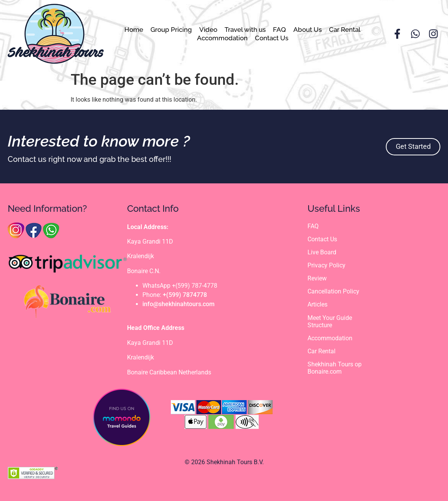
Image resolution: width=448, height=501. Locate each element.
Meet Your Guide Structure (330, 321)
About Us (307, 30)
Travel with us (245, 30)
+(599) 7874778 (185, 295)
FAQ (279, 30)
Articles (317, 305)
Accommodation (222, 38)
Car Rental (345, 30)
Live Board (322, 252)
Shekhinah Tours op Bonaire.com (335, 368)
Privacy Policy (326, 265)
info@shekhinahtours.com (179, 304)
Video (208, 30)
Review (317, 278)
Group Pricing (171, 30)
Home (134, 30)
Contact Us (272, 38)
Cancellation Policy (333, 291)
